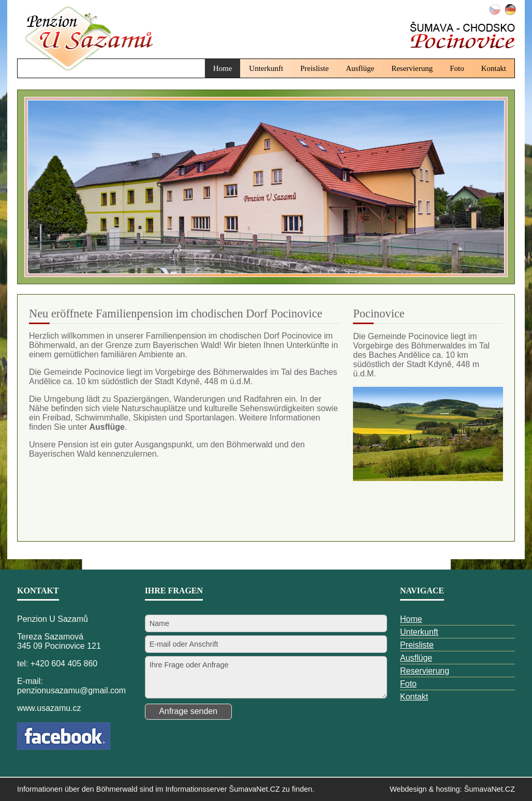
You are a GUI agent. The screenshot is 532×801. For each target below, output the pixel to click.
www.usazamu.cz (49, 708)
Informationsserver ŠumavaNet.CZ (223, 789)
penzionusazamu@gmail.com (71, 690)
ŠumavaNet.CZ (490, 789)
